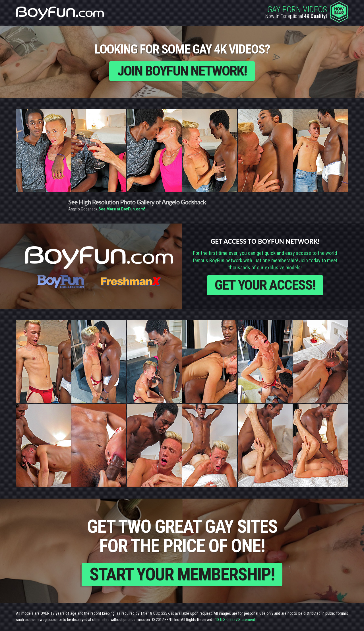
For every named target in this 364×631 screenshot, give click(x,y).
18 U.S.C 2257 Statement (235, 621)
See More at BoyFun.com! (122, 209)
